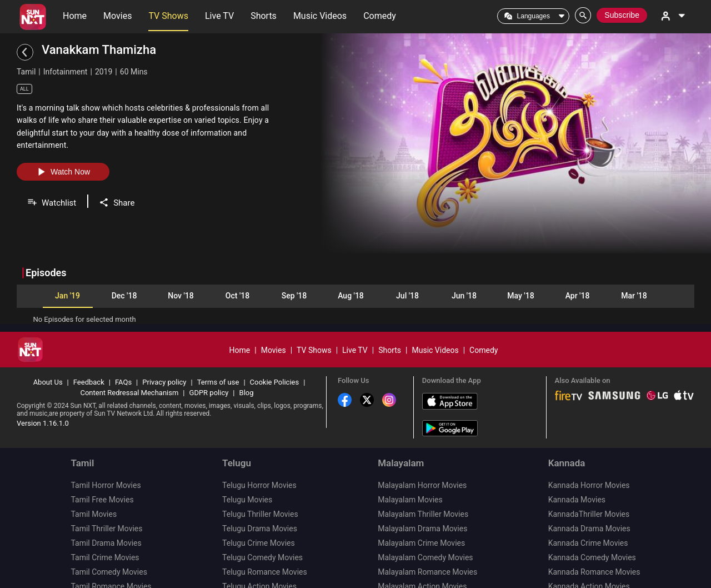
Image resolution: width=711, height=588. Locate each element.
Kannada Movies (577, 471)
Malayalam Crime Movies (421, 514)
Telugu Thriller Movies (260, 485)
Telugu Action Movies (259, 557)
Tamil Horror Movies (106, 456)
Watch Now (63, 172)
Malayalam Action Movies (422, 557)
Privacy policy (164, 353)
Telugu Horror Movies (259, 456)
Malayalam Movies (410, 471)
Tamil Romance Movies (111, 557)
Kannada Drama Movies (589, 500)
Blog (247, 364)
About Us (48, 353)
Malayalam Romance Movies (427, 543)
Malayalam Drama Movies (422, 500)
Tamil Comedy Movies (109, 543)
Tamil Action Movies (106, 572)
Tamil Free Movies (102, 471)
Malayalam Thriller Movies (423, 485)
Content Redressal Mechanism (129, 364)
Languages (534, 16)
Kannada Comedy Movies (592, 529)
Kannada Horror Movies (589, 456)
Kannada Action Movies (589, 557)
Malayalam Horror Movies (422, 456)
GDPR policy (209, 364)
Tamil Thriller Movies (106, 500)
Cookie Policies (275, 353)
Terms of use (218, 353)
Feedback (89, 353)
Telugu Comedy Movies (262, 529)
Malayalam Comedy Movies (425, 529)
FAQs (123, 353)
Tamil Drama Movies (106, 514)
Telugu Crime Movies (259, 514)
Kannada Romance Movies (594, 543)
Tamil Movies (94, 485)
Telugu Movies (247, 471)
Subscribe (622, 15)
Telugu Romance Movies (265, 543)
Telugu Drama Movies (260, 500)
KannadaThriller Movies (589, 485)
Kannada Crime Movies (588, 514)
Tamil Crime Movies (105, 529)
